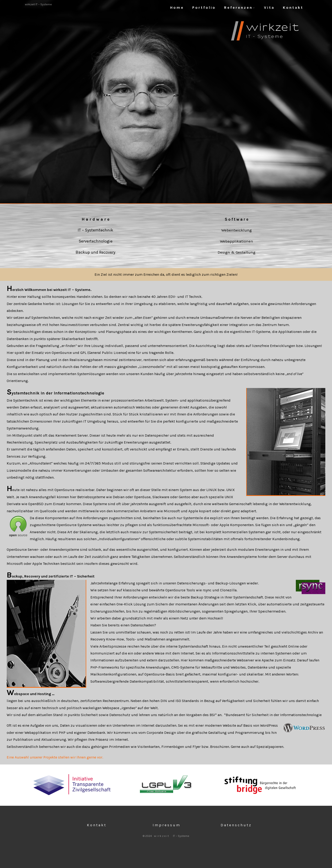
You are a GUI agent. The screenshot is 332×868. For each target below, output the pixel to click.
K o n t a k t (293, 7)
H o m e (177, 7)
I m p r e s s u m (166, 825)
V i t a (269, 7)
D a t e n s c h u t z (236, 825)
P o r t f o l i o (204, 7)
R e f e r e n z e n (239, 7)
